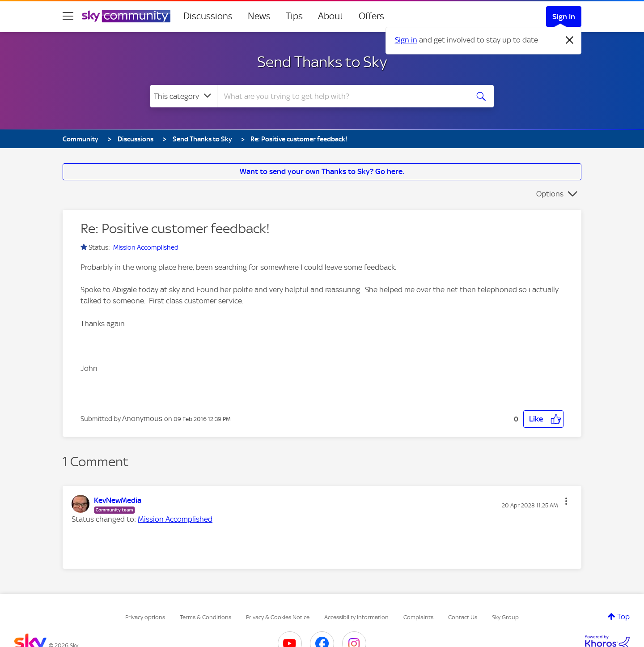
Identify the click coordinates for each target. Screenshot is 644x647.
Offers (371, 16)
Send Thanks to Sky (322, 62)
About (331, 16)
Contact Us (463, 617)
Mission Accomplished (146, 247)
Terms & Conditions (205, 617)
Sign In (564, 17)
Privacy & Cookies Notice (278, 617)
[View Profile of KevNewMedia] (118, 500)
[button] (543, 419)
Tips (294, 16)
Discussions (208, 16)
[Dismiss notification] (570, 40)
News (259, 16)
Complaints (418, 617)
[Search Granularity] (184, 96)
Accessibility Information (356, 617)
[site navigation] (68, 16)
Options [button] (550, 194)
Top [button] (623, 617)
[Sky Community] (126, 16)
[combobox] (342, 96)
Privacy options (145, 617)
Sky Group (505, 617)
